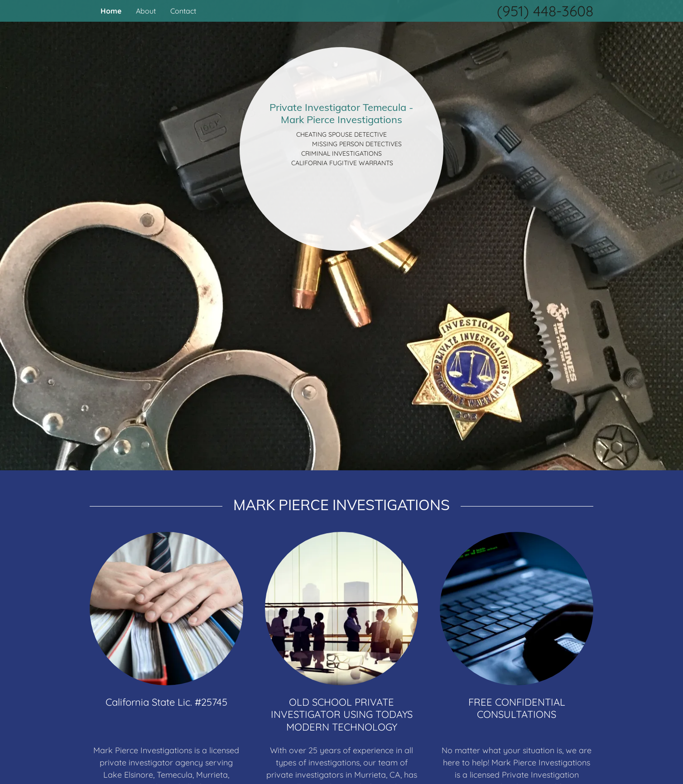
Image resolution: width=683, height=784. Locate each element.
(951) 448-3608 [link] (545, 11)
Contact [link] (183, 11)
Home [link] (111, 11)
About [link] (146, 11)
